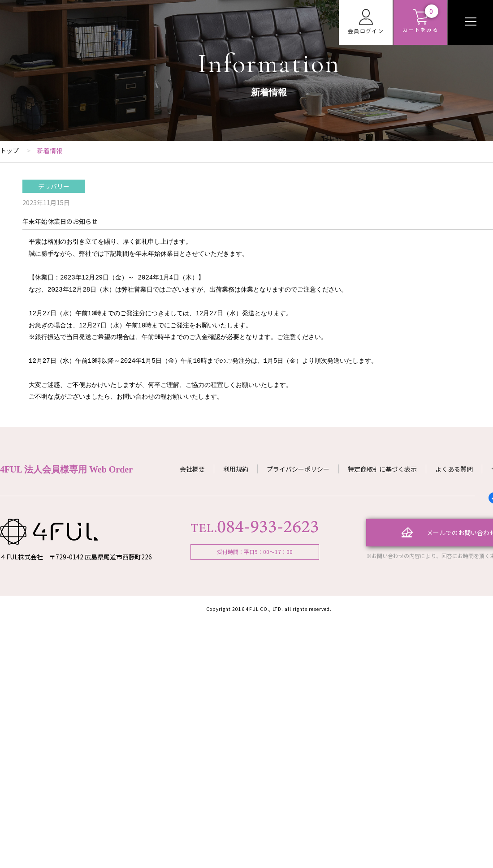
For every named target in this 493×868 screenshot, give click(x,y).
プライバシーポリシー (298, 469)
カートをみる (420, 21)
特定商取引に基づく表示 (382, 469)
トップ (9, 150)
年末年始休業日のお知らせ (60, 221)
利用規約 (236, 469)
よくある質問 (454, 469)
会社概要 (192, 469)
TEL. (255, 528)
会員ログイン (366, 22)
